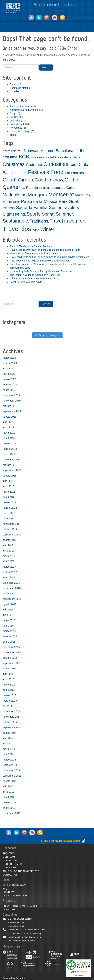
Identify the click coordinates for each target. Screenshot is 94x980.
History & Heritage (20, 131)
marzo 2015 (9, 695)
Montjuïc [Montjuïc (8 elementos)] (37, 194)
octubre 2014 (10, 722)
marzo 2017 (9, 567)
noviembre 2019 (12, 401)
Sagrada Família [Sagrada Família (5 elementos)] (32, 207)
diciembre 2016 (11, 583)
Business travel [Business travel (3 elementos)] (42, 157)
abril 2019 (8, 438)
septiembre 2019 (12, 411)
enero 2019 (9, 454)
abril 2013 (8, 797)
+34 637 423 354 (37, 930)
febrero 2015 (10, 701)
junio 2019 (8, 427)
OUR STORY (10, 868)
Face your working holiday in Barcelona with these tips (40, 261)
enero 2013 (9, 808)
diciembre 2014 (11, 711)
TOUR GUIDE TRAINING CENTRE (21, 871)
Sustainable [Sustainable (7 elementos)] (15, 221)
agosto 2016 (10, 604)
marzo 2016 (9, 631)
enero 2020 (9, 390)
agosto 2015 (10, 669)
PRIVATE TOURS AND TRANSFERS (22, 906)
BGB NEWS (9, 892)
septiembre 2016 (12, 599)
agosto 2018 (10, 476)
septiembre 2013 (12, 776)
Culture (14, 117)
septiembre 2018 (12, 470)
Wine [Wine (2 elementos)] (36, 230)
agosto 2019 (10, 417)
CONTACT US (10, 875)
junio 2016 (8, 615)
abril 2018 (8, 497)
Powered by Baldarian (14, 978)
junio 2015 (8, 679)
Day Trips (15, 121)
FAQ (5, 888)
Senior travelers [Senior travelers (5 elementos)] (64, 207)
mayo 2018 (9, 492)
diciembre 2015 (11, 647)
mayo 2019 (9, 433)
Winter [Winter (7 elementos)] (47, 229)
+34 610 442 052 (19, 930)
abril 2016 (8, 626)
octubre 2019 (10, 406)
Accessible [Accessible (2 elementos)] (9, 151)
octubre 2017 (10, 529)
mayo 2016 (9, 620)
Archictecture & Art (20, 106)
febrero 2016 (10, 636)
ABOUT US (9, 853)
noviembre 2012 (12, 813)
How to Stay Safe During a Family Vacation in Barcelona (41, 271)
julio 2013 (8, 786)
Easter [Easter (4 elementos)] (8, 173)
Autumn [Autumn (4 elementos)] (48, 151)
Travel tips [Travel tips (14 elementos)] (17, 229)
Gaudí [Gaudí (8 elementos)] (10, 180)
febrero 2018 (10, 508)
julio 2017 (8, 545)
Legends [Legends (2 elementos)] (45, 188)
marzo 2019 (9, 443)
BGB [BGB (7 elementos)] (24, 157)
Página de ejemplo (20, 88)
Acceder (14, 91)
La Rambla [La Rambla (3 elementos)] (30, 188)
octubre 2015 (10, 658)
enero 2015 (9, 706)
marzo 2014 (9, 760)
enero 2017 (9, 577)
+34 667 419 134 (21, 934)
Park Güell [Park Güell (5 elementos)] (69, 201)
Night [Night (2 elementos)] (16, 202)
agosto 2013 (10, 781)
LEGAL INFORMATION (15, 896)
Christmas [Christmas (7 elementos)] (14, 164)
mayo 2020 (9, 374)
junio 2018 (8, 486)
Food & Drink (17, 124)
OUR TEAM (9, 857)
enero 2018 (9, 513)
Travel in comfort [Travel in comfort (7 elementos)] (67, 221)
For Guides (16, 128)
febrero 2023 (10, 363)
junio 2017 (8, 551)
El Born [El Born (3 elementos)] (21, 173)
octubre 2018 (10, 465)
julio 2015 (8, 674)
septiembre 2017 (12, 535)
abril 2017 (8, 561)
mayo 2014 (9, 749)
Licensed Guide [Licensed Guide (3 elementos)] (64, 188)
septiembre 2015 (12, 663)
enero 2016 (9, 642)
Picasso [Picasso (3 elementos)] (9, 208)
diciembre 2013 (11, 770)
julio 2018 (8, 481)
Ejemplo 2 (15, 84)
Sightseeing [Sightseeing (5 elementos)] (14, 214)
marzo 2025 (9, 358)
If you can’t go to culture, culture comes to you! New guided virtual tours (50, 257)
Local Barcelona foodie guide (26, 282)
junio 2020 (8, 368)
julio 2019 (8, 422)
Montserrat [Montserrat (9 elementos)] (61, 194)
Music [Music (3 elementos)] (7, 202)
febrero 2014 (10, 765)
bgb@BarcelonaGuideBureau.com (24, 937)
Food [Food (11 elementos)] (57, 172)
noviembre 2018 (12, 460)
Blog (12, 113)
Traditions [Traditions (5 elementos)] (39, 221)
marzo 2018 (9, 502)
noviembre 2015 (12, 652)
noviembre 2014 (12, 717)
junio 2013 (8, 792)
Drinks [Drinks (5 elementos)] (83, 164)
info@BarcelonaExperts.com (22, 941)
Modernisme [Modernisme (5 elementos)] (14, 195)
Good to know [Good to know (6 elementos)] (49, 180)
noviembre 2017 (12, 524)
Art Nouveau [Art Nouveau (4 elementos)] (29, 151)
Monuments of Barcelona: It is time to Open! (34, 253)
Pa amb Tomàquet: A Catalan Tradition (31, 246)
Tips (12, 135)
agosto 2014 (10, 733)
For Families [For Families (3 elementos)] (74, 173)
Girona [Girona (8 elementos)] (26, 180)
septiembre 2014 (12, 727)
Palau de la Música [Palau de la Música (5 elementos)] (39, 201)
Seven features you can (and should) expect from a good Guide (45, 250)
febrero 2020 (10, 385)
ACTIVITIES (9, 910)
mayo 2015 (9, 685)
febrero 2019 (10, 449)
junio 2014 (8, 744)
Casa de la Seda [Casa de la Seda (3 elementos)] (68, 157)
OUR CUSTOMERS (13, 864)
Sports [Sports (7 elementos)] (34, 214)
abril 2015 (8, 690)
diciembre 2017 (11, 518)
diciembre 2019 (11, 395)
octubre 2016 (10, 594)
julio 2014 (8, 738)
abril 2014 (8, 754)
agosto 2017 (10, 540)
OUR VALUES (10, 860)
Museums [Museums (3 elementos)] (83, 195)
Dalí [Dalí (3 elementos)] (73, 165)
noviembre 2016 (12, 588)
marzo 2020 (9, 379)
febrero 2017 (10, 572)
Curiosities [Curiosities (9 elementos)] (56, 164)
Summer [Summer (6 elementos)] (65, 214)
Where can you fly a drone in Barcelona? (32, 278)
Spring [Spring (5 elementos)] (48, 214)
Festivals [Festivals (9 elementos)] (39, 172)
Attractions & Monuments (24, 110)
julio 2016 (8, 610)
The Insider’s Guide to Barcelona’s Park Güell (35, 275)
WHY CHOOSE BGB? (14, 885)
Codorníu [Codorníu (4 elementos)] (34, 165)
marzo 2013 (9, 802)
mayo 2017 (9, 556)
